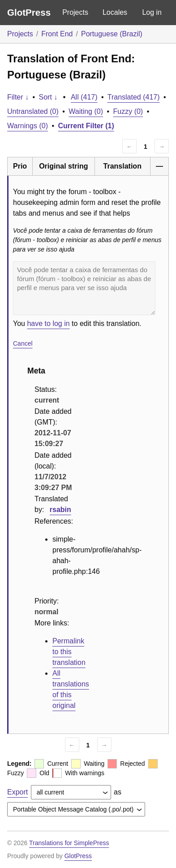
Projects (75, 12)
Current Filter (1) (86, 126)
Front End (57, 34)
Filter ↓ (18, 97)
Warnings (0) (28, 126)
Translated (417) (134, 97)
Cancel (23, 343)
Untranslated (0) (33, 111)
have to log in (48, 323)
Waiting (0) (86, 111)
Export (17, 792)
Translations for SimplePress (69, 843)
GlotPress (29, 12)
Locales (115, 12)
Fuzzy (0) (128, 111)
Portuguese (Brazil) (112, 34)
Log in (152, 12)
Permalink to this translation (69, 652)
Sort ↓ (48, 97)
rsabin (60, 510)
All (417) (84, 97)
